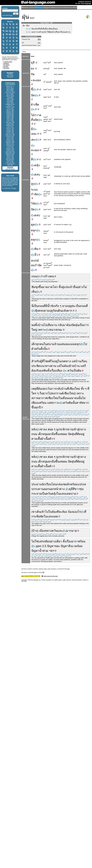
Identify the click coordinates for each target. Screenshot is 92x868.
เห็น (34, 292)
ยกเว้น (47, 389)
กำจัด (34, 194)
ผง (32, 68)
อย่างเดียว (55, 541)
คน (52, 276)
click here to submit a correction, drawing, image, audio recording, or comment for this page (45, 569)
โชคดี (47, 361)
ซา (42, 429)
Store (75, 8)
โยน (54, 484)
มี (32, 129)
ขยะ (57, 546)
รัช (33, 74)
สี (32, 159)
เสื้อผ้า (41, 439)
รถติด (46, 541)
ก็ (85, 366)
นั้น (80, 398)
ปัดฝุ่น (75, 325)
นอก (51, 489)
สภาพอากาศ (39, 398)
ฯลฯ (52, 551)
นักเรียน (47, 484)
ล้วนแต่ (59, 344)
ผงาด (49, 287)
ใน (45, 344)
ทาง (68, 361)
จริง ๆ (58, 306)
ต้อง (69, 325)
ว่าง (43, 276)
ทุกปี (38, 407)
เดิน (38, 512)
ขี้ (32, 89)
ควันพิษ (68, 403)
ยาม (65, 306)
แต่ (74, 361)
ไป (85, 344)
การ (54, 389)
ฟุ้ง (37, 311)
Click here (15, 184)
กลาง (83, 429)
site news (6, 66)
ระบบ (34, 190)
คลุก (34, 230)
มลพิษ (44, 371)
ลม (33, 265)
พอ (33, 325)
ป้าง (35, 531)
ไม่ (85, 287)
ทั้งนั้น (44, 349)
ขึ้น (41, 287)
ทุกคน (40, 344)
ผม (65, 434)
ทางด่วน (51, 366)
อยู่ (56, 361)
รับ (38, 371)
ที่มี (46, 306)
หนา (52, 330)
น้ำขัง (51, 306)
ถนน (34, 276)
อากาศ (76, 541)
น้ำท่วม (44, 551)
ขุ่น (82, 489)
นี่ (32, 306)
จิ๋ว (36, 255)
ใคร (34, 393)
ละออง (36, 80)
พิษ (36, 249)
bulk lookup (6, 68)
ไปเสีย (48, 325)
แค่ (40, 541)
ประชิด (36, 366)
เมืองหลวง (45, 531)
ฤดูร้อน (54, 311)
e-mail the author (8, 62)
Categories (47, 8)
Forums (62, 8)
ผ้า (33, 105)
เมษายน (73, 398)
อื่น (75, 287)
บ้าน (41, 325)
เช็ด (37, 105)
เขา (34, 512)
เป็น (36, 306)
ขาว (77, 489)
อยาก (45, 393)
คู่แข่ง (66, 287)
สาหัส (80, 403)
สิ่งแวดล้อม (76, 546)
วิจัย (33, 203)
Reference (55, 8)
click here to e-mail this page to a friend (33, 573)
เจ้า (71, 287)
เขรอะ (59, 330)
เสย (61, 434)
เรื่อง (53, 371)
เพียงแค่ (36, 403)
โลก (55, 287)
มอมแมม (69, 344)
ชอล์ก (67, 484)
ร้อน (44, 403)
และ (60, 531)
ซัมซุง (35, 287)
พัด (42, 516)
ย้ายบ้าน (74, 366)
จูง (58, 429)
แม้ (59, 366)
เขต (63, 361)
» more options (7, 15)
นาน (54, 325)
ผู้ (41, 361)
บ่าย (73, 494)
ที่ (87, 306)
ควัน (70, 371)
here (15, 188)
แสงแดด (65, 494)
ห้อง (54, 512)
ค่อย (50, 429)
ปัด (33, 95)
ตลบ (37, 174)
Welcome (25, 8)
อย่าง (80, 287)
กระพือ (36, 516)
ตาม (34, 439)
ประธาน (37, 484)
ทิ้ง (60, 287)
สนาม (51, 344)
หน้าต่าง (59, 489)
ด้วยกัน (36, 349)
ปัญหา (51, 546)
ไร (79, 512)
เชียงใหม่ (74, 389)
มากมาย (72, 531)
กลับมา (62, 325)
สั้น (33, 120)
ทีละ (60, 512)
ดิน (60, 311)
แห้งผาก (67, 311)
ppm (39, 546)
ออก (46, 489)
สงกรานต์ (57, 393)
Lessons (32, 8)
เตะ (33, 140)
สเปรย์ (35, 261)
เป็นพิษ (77, 371)
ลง (45, 429)
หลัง (34, 429)
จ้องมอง (73, 512)
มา (44, 287)
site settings (6, 65)
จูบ (33, 184)
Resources (69, 8)
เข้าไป (45, 512)
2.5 (44, 546)
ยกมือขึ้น (54, 434)
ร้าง (48, 276)
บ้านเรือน (81, 361)
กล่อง (60, 484)
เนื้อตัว (49, 439)
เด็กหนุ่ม (43, 434)
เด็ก (34, 344)
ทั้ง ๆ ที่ (85, 389)
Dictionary (39, 8)
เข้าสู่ (76, 429)
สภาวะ (55, 403)
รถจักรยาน (66, 429)
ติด (79, 434)
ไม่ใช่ (35, 541)
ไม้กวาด (36, 115)
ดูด (33, 224)
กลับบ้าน (62, 389)
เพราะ (42, 330)
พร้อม (74, 484)
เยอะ (34, 134)
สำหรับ (36, 361)
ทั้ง (49, 371)
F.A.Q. (4, 57)
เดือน (65, 398)
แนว (43, 366)
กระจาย (36, 494)
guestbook (6, 63)
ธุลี (33, 63)
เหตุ (34, 389)
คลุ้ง (37, 165)
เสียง (59, 371)
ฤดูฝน (71, 306)
